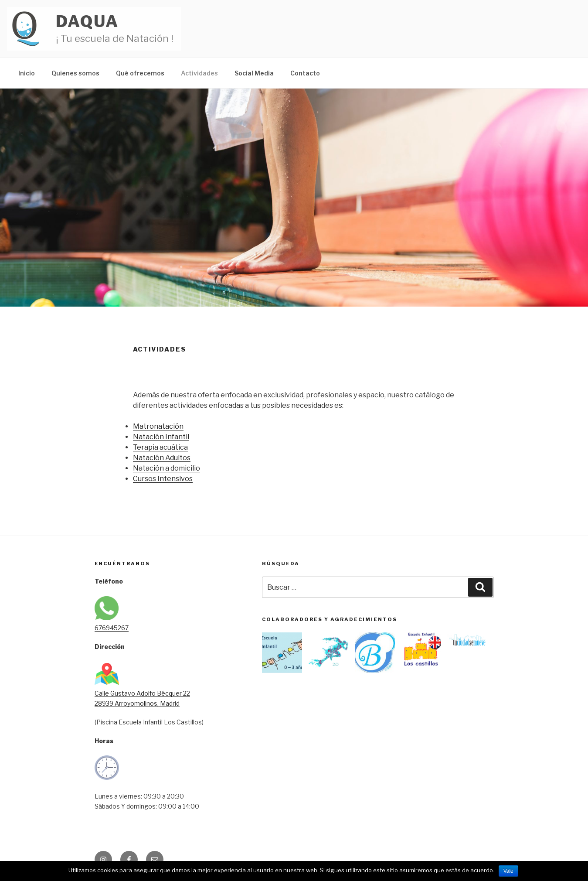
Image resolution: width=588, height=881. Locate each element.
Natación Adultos (162, 458)
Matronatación (158, 426)
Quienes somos (75, 73)
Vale (508, 871)
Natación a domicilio (167, 468)
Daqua (87, 21)
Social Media (254, 73)
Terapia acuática (160, 447)
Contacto (305, 73)
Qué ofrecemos (140, 73)
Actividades (199, 73)
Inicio (27, 73)
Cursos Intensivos (163, 479)
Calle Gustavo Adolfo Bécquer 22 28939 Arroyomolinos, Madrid (142, 693)
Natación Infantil (161, 437)
